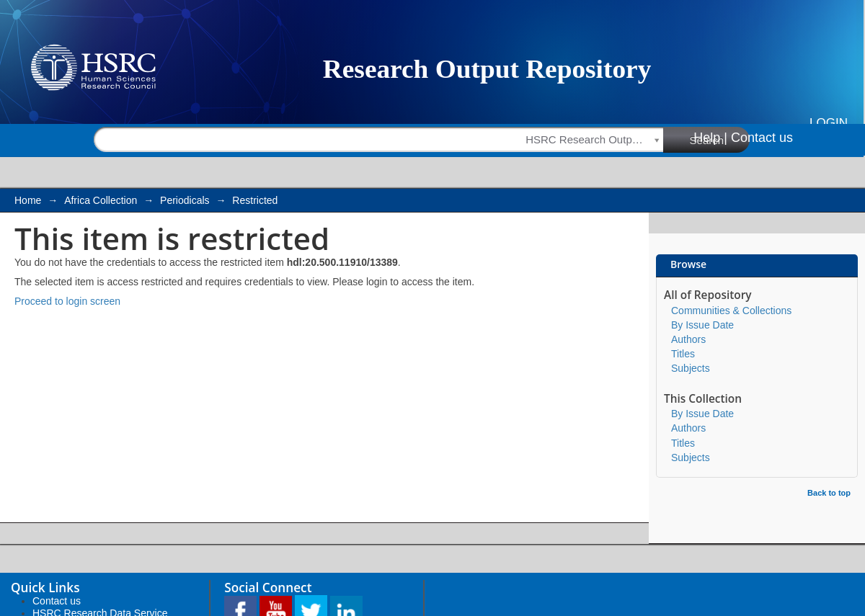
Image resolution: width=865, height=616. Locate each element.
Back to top (829, 493)
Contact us (762, 138)
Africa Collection (101, 200)
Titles (683, 354)
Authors (688, 339)
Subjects (691, 368)
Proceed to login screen (67, 301)
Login (829, 123)
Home (28, 200)
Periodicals (185, 200)
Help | (710, 138)
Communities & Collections (731, 311)
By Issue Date (702, 325)
